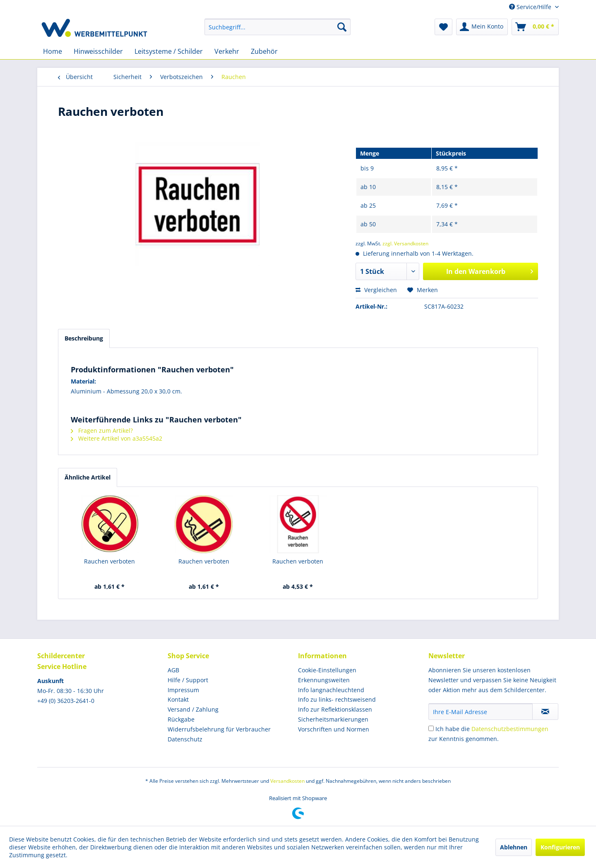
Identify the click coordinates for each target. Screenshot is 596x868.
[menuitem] (278, 27)
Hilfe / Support (188, 680)
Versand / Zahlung (193, 709)
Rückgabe (181, 719)
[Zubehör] (264, 51)
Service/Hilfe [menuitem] (531, 7)
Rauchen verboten (109, 561)
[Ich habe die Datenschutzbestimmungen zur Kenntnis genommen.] (431, 728)
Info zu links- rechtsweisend (337, 699)
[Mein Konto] (482, 27)
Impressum (183, 690)
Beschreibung (84, 338)
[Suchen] (342, 27)
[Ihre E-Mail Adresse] (481, 712)
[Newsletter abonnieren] (545, 712)
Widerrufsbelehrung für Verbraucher (219, 729)
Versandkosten (287, 781)
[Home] (53, 51)
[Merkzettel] (443, 27)
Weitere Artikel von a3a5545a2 (117, 438)
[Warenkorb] (535, 27)
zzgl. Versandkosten (405, 243)
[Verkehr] (227, 51)
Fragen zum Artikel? (102, 430)
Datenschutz (185, 739)
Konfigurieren (560, 847)
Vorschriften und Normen (334, 729)
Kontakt (178, 699)
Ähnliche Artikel (88, 477)
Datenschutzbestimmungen (510, 729)
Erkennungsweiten (324, 680)
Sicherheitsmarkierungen (333, 719)
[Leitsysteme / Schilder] (169, 51)
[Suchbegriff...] (278, 27)
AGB (173, 670)
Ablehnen (514, 847)
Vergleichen (376, 290)
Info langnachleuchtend (331, 690)
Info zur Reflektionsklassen (335, 709)
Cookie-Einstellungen (327, 670)
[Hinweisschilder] (98, 51)
